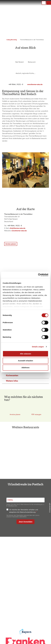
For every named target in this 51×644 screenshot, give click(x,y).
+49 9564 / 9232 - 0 (16, 84)
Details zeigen (38, 347)
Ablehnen (25, 368)
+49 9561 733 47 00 (27, 556)
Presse (25, 611)
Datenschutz (25, 607)
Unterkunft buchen (25, 583)
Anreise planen (25, 579)
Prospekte (25, 586)
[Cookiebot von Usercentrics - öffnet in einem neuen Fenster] (38, 275)
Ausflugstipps (25, 590)
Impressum (25, 603)
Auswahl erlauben (25, 361)
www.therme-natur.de (35, 84)
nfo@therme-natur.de (17, 228)
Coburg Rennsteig (12, 40)
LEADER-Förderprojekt (25, 618)
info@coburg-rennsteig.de (28, 559)
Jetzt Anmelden (25, 522)
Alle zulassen (25, 354)
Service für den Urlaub (25, 614)
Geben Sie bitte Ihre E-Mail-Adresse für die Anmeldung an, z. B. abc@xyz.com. (25, 505)
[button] (49, 3)
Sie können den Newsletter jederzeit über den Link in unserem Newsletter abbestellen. (23, 516)
